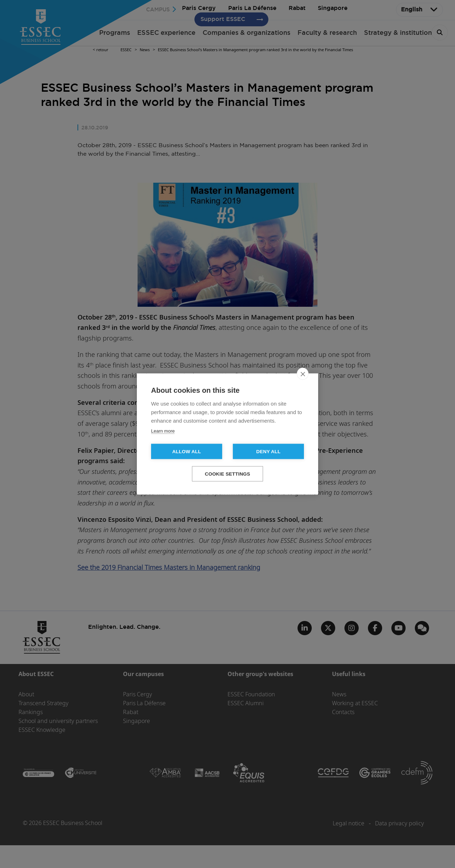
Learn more (163, 431)
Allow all (187, 452)
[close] (303, 374)
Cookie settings (227, 474)
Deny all (268, 452)
